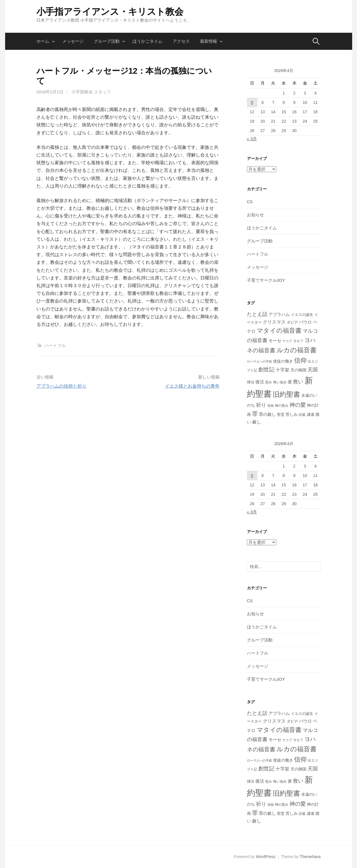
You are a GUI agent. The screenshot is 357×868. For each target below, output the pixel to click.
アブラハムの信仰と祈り (61, 386)
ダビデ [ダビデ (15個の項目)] (292, 322)
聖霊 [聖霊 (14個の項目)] (281, 415)
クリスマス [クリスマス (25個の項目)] (274, 322)
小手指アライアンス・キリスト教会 (110, 12)
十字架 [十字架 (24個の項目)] (282, 370)
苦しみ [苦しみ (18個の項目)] (292, 414)
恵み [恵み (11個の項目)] (269, 382)
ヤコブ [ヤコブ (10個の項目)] (287, 341)
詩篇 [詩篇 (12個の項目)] (302, 415)
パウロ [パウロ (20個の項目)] (305, 322)
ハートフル (55, 345)
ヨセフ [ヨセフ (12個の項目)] (298, 341)
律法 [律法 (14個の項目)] (251, 382)
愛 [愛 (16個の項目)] (290, 382)
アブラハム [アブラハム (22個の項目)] (279, 314)
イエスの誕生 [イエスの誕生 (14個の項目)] (302, 315)
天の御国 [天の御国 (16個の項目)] (298, 370)
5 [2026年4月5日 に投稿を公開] (252, 102)
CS (250, 202)
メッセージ (73, 41)
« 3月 (252, 139)
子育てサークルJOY (266, 280)
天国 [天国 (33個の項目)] (313, 370)
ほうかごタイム (147, 41)
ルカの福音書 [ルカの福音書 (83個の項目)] (297, 350)
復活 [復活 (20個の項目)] (260, 382)
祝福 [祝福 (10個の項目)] (271, 406)
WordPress (266, 857)
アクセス (181, 41)
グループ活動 (107, 41)
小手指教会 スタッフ (91, 92)
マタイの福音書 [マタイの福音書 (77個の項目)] (279, 331)
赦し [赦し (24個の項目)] (257, 422)
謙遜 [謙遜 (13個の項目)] (311, 415)
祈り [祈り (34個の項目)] (261, 405)
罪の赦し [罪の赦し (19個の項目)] (267, 414)
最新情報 (209, 41)
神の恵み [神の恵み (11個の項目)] (282, 405)
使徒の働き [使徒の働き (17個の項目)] (283, 361)
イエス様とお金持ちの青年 (192, 386)
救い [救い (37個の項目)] (298, 381)
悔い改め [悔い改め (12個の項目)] (280, 382)
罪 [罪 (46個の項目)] (255, 414)
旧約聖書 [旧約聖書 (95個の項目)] (286, 394)
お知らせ (255, 215)
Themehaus (310, 857)
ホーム (43, 41)
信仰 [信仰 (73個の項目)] (300, 360)
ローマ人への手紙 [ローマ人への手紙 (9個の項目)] (259, 361)
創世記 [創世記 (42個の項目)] (266, 370)
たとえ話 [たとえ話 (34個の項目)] (257, 314)
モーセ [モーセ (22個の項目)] (275, 341)
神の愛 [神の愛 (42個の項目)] (298, 405)
